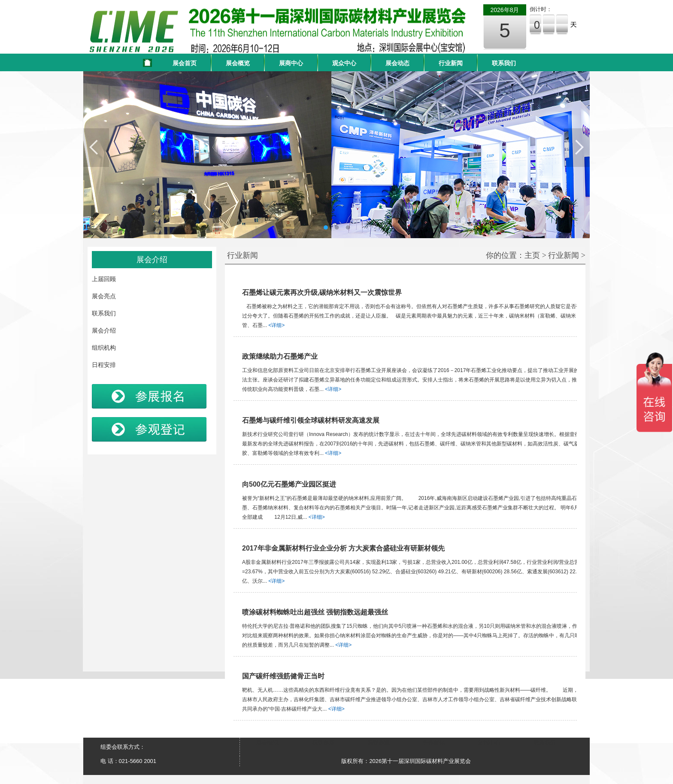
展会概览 (238, 63)
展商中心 (291, 63)
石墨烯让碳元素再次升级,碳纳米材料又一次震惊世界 (322, 292)
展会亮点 (104, 296)
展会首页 (185, 63)
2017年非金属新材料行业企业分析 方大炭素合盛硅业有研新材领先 (343, 548)
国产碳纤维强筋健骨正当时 (283, 676)
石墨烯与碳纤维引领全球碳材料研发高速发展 (311, 420)
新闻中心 (489, 743)
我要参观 (379, 743)
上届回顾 (104, 279)
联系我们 (504, 63)
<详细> (276, 325)
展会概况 (267, 743)
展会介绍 (104, 330)
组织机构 (104, 348)
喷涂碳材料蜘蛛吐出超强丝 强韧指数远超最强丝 (315, 612)
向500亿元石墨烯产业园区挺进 (289, 484)
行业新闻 (451, 63)
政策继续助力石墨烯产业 (280, 356)
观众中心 (344, 63)
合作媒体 (434, 743)
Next (577, 148)
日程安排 (104, 365)
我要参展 (323, 743)
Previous (96, 148)
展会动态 (397, 63)
